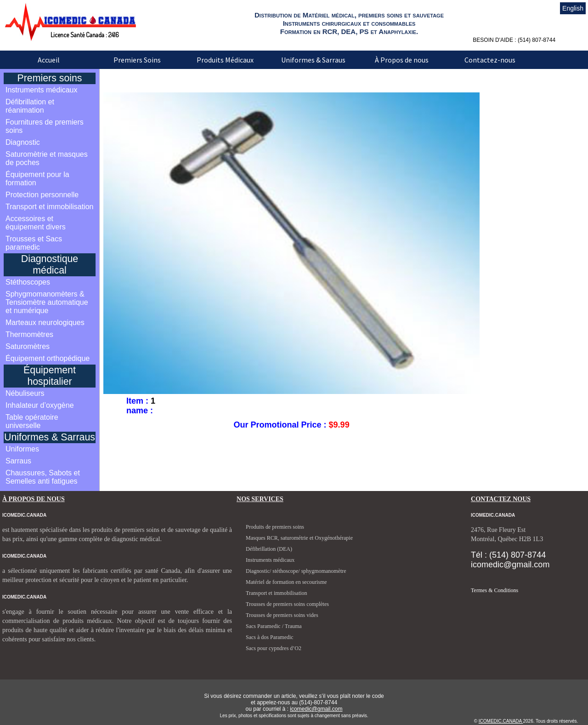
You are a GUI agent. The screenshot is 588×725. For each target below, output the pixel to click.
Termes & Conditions (495, 590)
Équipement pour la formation (37, 179)
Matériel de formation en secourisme (286, 582)
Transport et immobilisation (49, 207)
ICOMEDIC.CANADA (501, 721)
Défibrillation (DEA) (269, 549)
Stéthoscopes (28, 282)
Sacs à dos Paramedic (270, 637)
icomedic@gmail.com (316, 709)
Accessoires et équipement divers (36, 223)
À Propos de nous (402, 60)
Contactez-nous (490, 60)
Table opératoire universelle (32, 421)
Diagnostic (23, 142)
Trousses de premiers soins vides (282, 615)
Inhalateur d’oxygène (40, 405)
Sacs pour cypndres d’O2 (274, 648)
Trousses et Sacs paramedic (34, 243)
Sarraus (18, 461)
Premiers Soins (137, 60)
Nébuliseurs (25, 393)
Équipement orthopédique (48, 358)
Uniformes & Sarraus (313, 60)
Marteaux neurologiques (45, 323)
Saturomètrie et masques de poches (47, 158)
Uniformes (22, 449)
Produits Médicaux (225, 60)
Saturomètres (28, 346)
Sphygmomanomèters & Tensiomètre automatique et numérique (47, 302)
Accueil (49, 60)
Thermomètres (29, 334)
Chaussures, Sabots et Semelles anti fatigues (43, 477)
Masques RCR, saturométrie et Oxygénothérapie (299, 538)
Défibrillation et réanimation (30, 106)
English (573, 8)
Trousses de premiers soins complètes (287, 604)
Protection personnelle (42, 195)
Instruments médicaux (42, 90)
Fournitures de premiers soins (45, 126)
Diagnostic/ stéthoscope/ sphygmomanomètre (296, 571)
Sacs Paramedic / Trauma (274, 626)
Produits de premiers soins (275, 527)
